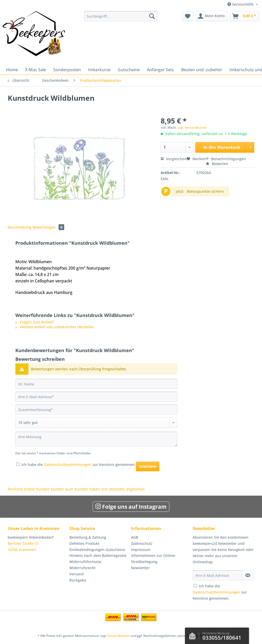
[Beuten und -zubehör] (202, 70)
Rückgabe (78, 580)
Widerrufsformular (85, 562)
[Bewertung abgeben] (96, 423)
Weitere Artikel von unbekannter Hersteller (55, 327)
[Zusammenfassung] (96, 410)
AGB (135, 537)
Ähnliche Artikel (21, 489)
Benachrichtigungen (226, 159)
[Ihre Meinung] (96, 439)
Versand (77, 574)
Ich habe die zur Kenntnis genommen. (79, 464)
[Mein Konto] (211, 16)
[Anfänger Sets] (160, 70)
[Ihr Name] (96, 384)
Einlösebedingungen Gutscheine (97, 550)
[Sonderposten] (67, 70)
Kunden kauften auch (55, 489)
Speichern (148, 466)
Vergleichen (174, 159)
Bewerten (217, 164)
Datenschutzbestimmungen (68, 464)
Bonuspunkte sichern (205, 191)
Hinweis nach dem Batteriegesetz (98, 555)
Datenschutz (142, 543)
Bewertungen (48, 227)
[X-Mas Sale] (36, 70)
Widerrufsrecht (82, 568)
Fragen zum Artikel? (35, 322)
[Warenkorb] (244, 16)
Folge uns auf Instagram (131, 507)
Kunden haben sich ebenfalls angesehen (110, 489)
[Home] (12, 70)
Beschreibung (20, 227)
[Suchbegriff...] (121, 16)
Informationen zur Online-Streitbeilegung (154, 559)
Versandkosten (119, 636)
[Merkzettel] (188, 16)
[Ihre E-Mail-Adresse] (96, 397)
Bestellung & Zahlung (88, 537)
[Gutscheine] (129, 70)
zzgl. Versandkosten (192, 127)
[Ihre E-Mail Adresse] (217, 575)
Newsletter (140, 568)
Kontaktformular (194, 635)
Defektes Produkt (84, 543)
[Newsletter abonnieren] (248, 575)
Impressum (141, 550)
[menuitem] (121, 19)
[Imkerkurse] (99, 70)
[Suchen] (152, 16)
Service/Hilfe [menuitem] (241, 4)
